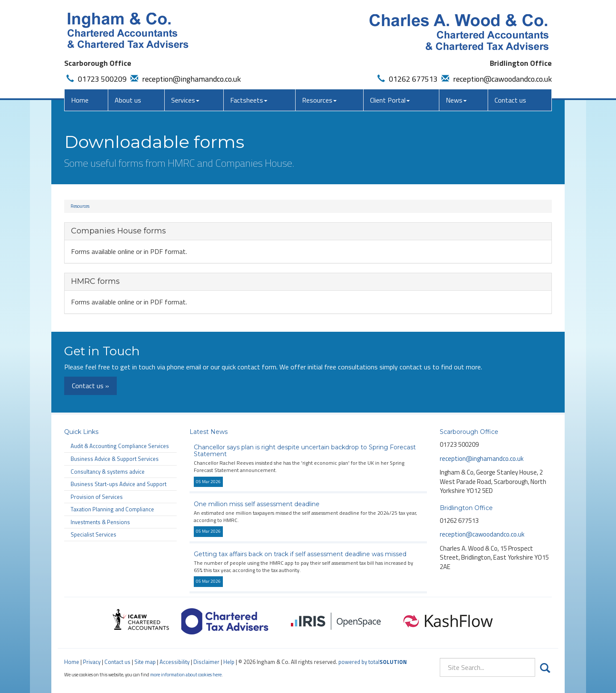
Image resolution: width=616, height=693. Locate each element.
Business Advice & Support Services (115, 459)
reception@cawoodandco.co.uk (496, 79)
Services (185, 100)
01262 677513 (406, 79)
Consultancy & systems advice (108, 472)
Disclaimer (206, 662)
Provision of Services (97, 497)
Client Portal (390, 100)
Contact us (510, 100)
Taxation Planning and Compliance (112, 509)
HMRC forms (95, 281)
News (456, 100)
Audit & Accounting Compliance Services (120, 446)
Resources (319, 100)
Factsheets (249, 100)
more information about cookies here (186, 674)
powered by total (373, 662)
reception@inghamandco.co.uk (185, 79)
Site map (145, 662)
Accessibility (175, 662)
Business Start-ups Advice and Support (118, 484)
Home (80, 100)
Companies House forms (118, 231)
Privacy (92, 662)
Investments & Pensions (100, 522)
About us (128, 100)
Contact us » (90, 386)
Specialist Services (93, 534)
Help (229, 662)
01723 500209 (95, 79)
